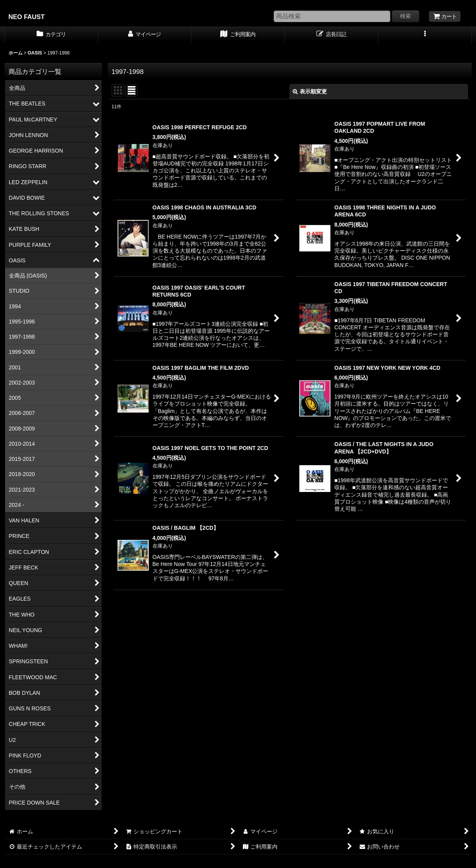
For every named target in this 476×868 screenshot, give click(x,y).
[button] (425, 35)
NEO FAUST (27, 17)
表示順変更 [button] (310, 91)
